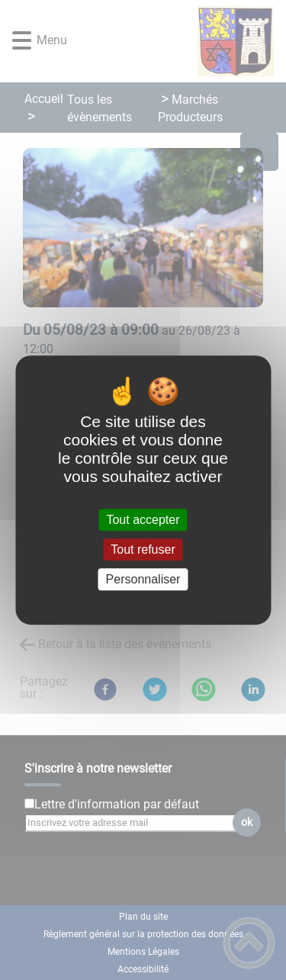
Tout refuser (143, 549)
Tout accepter (143, 520)
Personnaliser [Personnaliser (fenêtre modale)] (143, 579)
